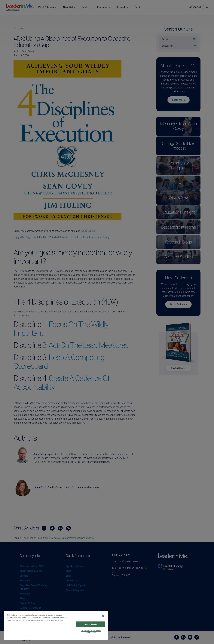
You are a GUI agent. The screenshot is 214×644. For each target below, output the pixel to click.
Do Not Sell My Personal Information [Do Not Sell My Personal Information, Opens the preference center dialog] (91, 632)
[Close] (103, 616)
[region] (56, 625)
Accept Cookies (91, 624)
